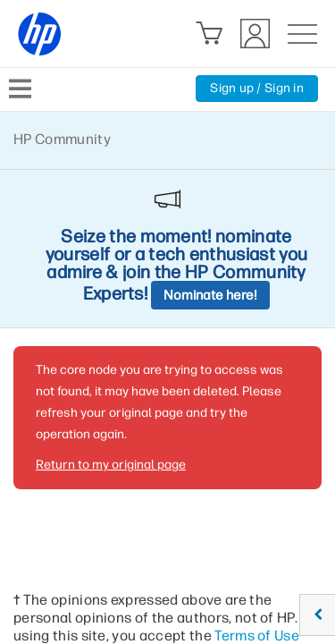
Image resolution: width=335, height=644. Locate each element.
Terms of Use (257, 636)
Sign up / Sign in (257, 88)
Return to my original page (111, 465)
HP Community (62, 139)
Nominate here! (210, 295)
